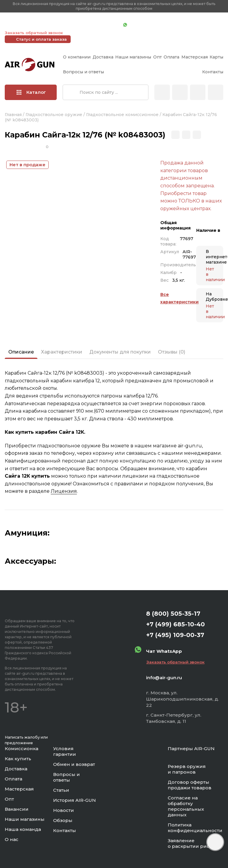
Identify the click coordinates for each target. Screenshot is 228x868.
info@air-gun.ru (164, 678)
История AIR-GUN (75, 800)
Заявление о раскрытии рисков (193, 843)
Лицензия (64, 491)
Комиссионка (22, 749)
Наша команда (23, 829)
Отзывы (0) (172, 352)
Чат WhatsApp (142, 25)
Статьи (61, 790)
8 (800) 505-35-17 (173, 614)
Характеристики (62, 352)
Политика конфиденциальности (195, 828)
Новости (64, 810)
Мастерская (195, 57)
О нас (12, 839)
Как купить (18, 759)
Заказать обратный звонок (34, 33)
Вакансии (17, 809)
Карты (216, 57)
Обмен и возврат (74, 764)
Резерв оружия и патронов (187, 769)
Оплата (171, 57)
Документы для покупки (120, 352)
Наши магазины (133, 57)
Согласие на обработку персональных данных (186, 806)
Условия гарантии (65, 751)
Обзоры (63, 820)
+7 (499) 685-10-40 (33, 25)
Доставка (103, 57)
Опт (157, 57)
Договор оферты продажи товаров (190, 785)
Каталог (31, 92)
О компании (77, 57)
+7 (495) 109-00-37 (92, 25)
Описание (21, 352)
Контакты (213, 72)
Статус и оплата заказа (41, 39)
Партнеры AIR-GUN (191, 749)
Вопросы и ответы (83, 72)
